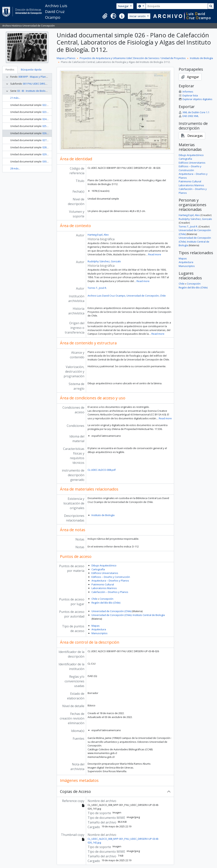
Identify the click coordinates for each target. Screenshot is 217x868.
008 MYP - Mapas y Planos (34, 77)
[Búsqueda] (177, 6)
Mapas (96, 626)
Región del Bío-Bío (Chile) (106, 603)
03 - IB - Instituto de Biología (33, 91)
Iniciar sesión (138, 16)
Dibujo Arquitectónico (104, 565)
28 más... (15, 168)
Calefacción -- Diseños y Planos (110, 592)
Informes (186, 92)
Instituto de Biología (201, 58)
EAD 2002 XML (189, 116)
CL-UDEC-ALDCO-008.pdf (102, 470)
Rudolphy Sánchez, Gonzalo (104, 261)
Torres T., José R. (97, 288)
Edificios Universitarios (105, 573)
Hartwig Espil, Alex (98, 235)
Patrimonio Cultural (103, 584)
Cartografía (98, 569)
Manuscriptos (100, 633)
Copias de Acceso (75, 791)
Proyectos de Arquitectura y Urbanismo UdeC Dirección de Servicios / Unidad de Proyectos (133, 58)
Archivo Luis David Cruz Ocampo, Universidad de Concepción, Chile (127, 296)
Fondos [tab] (10, 69)
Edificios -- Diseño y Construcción (111, 577)
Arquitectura (99, 629)
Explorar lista (188, 95)
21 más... (15, 98)
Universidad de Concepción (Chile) (111, 611)
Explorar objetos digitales (196, 99)
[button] (105, 16)
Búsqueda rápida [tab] (31, 69)
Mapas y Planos (66, 58)
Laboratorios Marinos (104, 588)
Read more (155, 254)
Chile (94, 599)
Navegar (124, 6)
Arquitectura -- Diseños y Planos (110, 581)
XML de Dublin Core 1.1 (194, 112)
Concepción (106, 599)
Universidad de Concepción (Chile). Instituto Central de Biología (128, 615)
